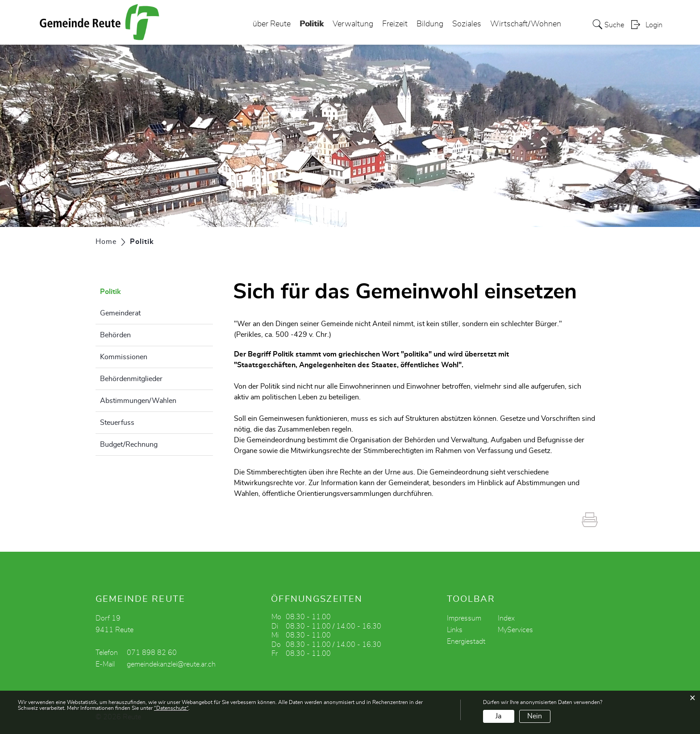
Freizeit (395, 24)
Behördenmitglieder (131, 379)
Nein (535, 716)
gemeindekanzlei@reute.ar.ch (171, 664)
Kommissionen (124, 357)
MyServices (515, 630)
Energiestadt (466, 642)
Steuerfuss (117, 423)
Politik (312, 22)
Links (455, 630)
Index (506, 618)
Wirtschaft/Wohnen (526, 24)
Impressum (464, 618)
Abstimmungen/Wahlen (138, 401)
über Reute (272, 24)
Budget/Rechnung (129, 445)
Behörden (115, 335)
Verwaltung (353, 24)
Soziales (467, 24)
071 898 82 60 (152, 653)
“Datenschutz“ (171, 708)
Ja (498, 716)
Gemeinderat (120, 313)
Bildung (430, 24)
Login (654, 25)
